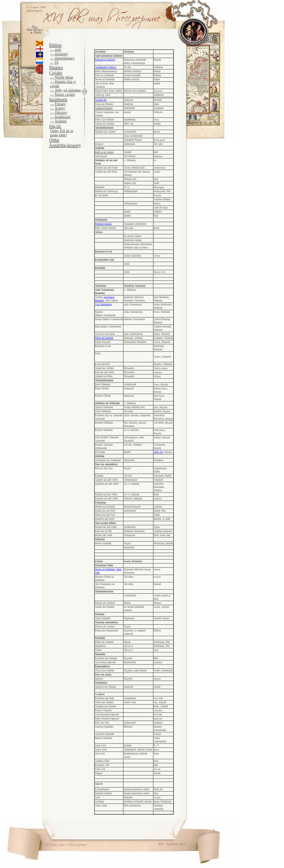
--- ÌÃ (54, 63)
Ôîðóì (54, 140)
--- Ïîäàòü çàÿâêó (63, 95)
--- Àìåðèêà (58, 121)
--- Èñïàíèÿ (58, 104)
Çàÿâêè (56, 73)
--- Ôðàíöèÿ (59, 113)
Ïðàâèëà (56, 68)
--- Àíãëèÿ (58, 109)
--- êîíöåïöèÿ (59, 54)
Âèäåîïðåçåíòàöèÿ (65, 145)
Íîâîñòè (55, 45)
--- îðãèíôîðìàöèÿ (62, 58)
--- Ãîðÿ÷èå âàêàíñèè (65, 90)
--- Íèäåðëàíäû (60, 117)
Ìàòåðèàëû (58, 100)
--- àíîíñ (56, 50)
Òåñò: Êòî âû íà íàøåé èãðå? (61, 133)
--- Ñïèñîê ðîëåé (62, 78)
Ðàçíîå (55, 126)
